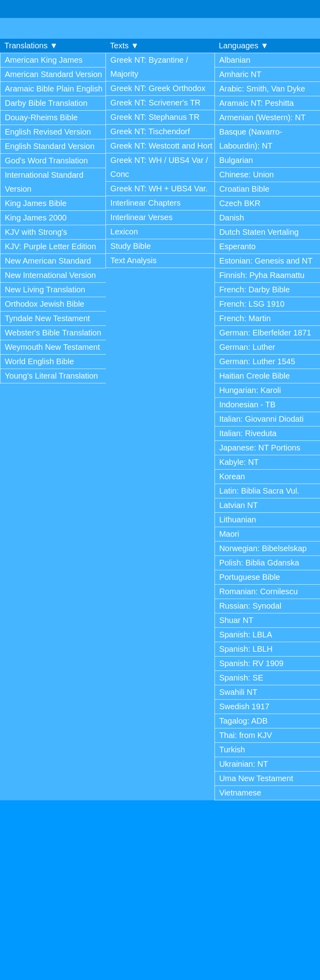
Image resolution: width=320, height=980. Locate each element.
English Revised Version (48, 132)
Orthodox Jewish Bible (45, 304)
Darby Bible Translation (46, 103)
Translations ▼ (31, 46)
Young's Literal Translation (51, 376)
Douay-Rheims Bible (41, 117)
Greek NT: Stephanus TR (155, 117)
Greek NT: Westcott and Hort (161, 146)
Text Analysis (133, 260)
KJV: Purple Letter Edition (50, 246)
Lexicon (124, 232)
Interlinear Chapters (145, 203)
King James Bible (36, 203)
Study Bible (130, 246)
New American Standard (48, 261)
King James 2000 (36, 218)
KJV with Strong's (36, 232)
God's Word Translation (46, 161)
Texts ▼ (124, 46)
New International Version (50, 275)
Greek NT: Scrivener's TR (155, 103)
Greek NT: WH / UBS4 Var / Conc (159, 167)
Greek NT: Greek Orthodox (158, 88)
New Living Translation (45, 290)
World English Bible (39, 361)
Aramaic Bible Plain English (54, 89)
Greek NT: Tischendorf (150, 131)
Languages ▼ (244, 46)
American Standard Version (53, 74)
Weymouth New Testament (52, 347)
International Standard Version (44, 182)
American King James (44, 60)
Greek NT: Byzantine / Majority (149, 67)
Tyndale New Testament (47, 318)
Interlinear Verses (141, 217)
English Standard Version (50, 146)
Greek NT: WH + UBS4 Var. (159, 188)
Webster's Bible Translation (53, 333)
